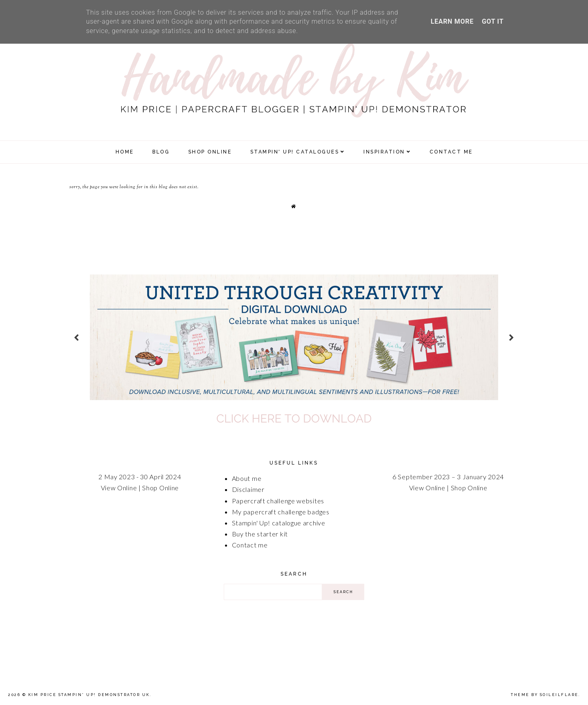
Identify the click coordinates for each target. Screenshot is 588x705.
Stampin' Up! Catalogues (295, 152)
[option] (294, 337)
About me (247, 478)
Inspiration (384, 152)
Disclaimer (248, 489)
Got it (493, 21)
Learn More (452, 21)
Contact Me (451, 152)
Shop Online (160, 488)
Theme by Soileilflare (545, 695)
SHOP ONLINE (210, 152)
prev (77, 337)
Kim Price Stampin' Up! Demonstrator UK (89, 695)
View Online (119, 488)
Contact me (250, 545)
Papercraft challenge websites (278, 501)
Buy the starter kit (260, 534)
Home (125, 152)
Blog (161, 152)
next (511, 337)
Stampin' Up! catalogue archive (279, 523)
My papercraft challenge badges (281, 512)
